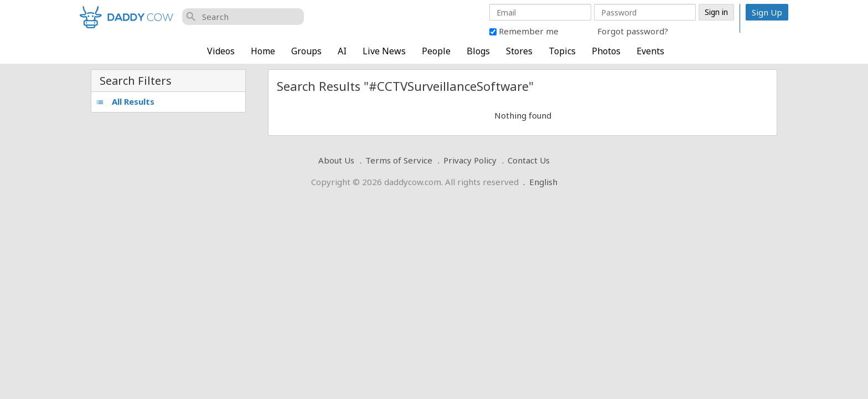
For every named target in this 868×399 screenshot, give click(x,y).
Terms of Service (399, 160)
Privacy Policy (470, 160)
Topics (562, 51)
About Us (336, 160)
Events (650, 51)
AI (342, 51)
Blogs (478, 51)
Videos (221, 51)
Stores (519, 51)
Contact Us (529, 160)
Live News (384, 51)
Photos (606, 51)
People (436, 51)
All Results (125, 101)
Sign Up (767, 12)
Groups (306, 51)
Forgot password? (633, 31)
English (543, 182)
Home (263, 51)
